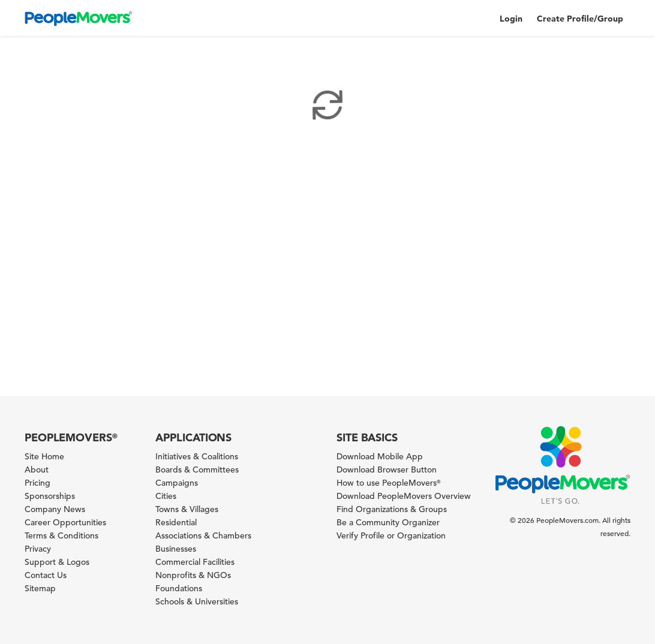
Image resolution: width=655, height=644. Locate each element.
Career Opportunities (65, 522)
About (37, 470)
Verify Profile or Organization (391, 535)
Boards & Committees (197, 470)
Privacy (38, 549)
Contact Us (46, 575)
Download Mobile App (380, 456)
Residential (176, 522)
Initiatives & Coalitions (197, 456)
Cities (166, 496)
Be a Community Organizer (388, 522)
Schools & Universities (197, 601)
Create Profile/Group (580, 19)
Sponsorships (50, 496)
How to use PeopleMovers (388, 483)
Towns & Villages (187, 509)
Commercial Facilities (195, 562)
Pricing (37, 483)
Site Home (44, 456)
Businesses (176, 549)
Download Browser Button (387, 470)
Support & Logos (57, 562)
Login (511, 19)
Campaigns (177, 483)
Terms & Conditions (61, 535)
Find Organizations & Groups (392, 509)
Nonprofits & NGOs (193, 575)
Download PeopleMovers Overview (404, 496)
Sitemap (40, 588)
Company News (55, 509)
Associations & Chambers (203, 535)
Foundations (179, 588)
